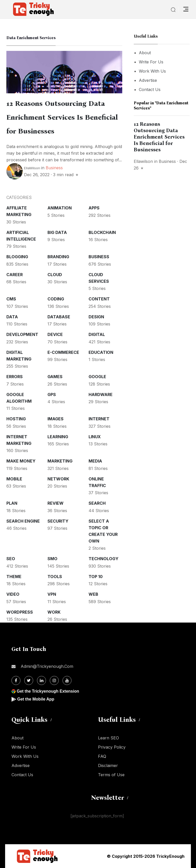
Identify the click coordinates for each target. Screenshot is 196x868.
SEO (11, 559)
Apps (94, 208)
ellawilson (143, 161)
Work (54, 612)
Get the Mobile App (36, 699)
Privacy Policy (112, 747)
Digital (97, 334)
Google (97, 377)
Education (101, 352)
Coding (56, 299)
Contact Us (150, 89)
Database (59, 317)
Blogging (17, 257)
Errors (15, 377)
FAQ (102, 756)
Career (15, 275)
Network (58, 479)
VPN (52, 594)
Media (95, 461)
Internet (99, 419)
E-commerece (63, 352)
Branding (58, 257)
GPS (52, 394)
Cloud (55, 275)
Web (93, 594)
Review (56, 503)
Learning (58, 437)
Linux (95, 437)
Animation (60, 208)
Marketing (60, 461)
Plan (12, 503)
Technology (103, 559)
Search (97, 503)
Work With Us (152, 71)
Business (54, 168)
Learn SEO (108, 738)
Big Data (57, 232)
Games (55, 377)
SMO (52, 559)
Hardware (101, 394)
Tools (55, 577)
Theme (14, 577)
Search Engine (23, 521)
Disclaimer (108, 765)
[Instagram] (54, 680)
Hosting (16, 419)
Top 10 (96, 577)
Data (12, 317)
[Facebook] (16, 680)
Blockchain (102, 232)
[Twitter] (29, 680)
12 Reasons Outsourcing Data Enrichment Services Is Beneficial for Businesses (62, 117)
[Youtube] (67, 680)
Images (56, 419)
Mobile (14, 479)
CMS (11, 299)
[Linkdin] (41, 680)
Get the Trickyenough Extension (48, 691)
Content (99, 299)
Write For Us (151, 62)
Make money (21, 461)
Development (22, 334)
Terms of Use (111, 775)
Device (55, 334)
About (145, 53)
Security (58, 521)
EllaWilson (32, 168)
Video (13, 594)
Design (96, 317)
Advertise (148, 80)
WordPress (20, 612)
